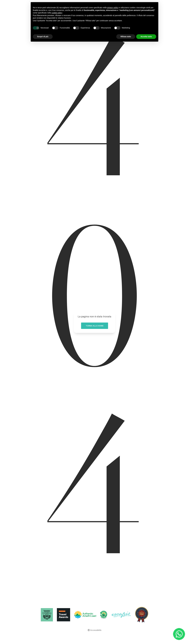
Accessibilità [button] (96, 630)
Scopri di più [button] (43, 37)
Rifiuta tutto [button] (126, 37)
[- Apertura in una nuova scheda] (179, 634)
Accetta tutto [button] (146, 37)
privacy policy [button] (113, 8)
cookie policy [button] (57, 13)
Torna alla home (95, 326)
